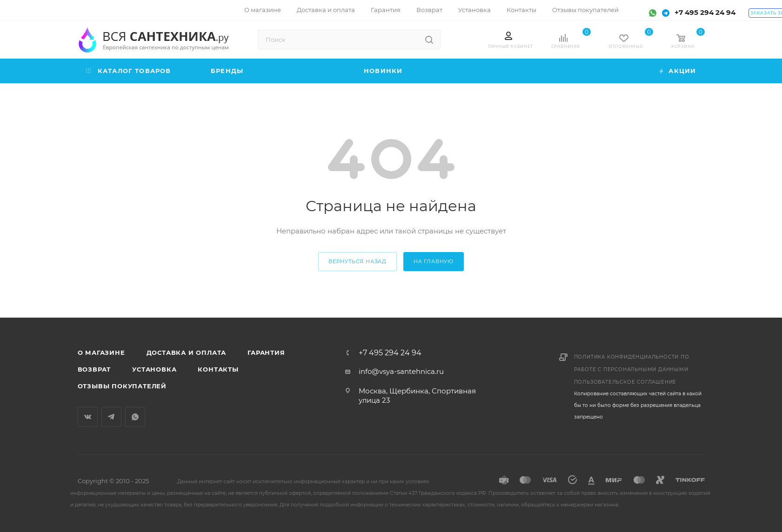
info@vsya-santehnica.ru (401, 371)
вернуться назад (358, 261)
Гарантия (266, 352)
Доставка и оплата (187, 352)
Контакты (218, 369)
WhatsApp (135, 417)
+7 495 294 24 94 (705, 12)
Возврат (94, 369)
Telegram (111, 417)
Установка (154, 369)
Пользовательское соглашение (625, 382)
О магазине (101, 352)
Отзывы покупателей (122, 386)
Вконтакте (88, 417)
